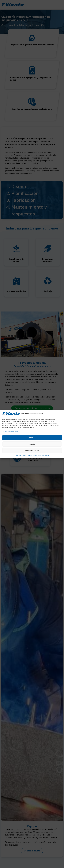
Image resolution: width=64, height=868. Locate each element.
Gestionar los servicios (11, 432)
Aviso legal (46, 456)
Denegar (32, 444)
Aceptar (32, 438)
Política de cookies (21, 456)
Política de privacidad (34, 456)
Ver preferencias (32, 450)
